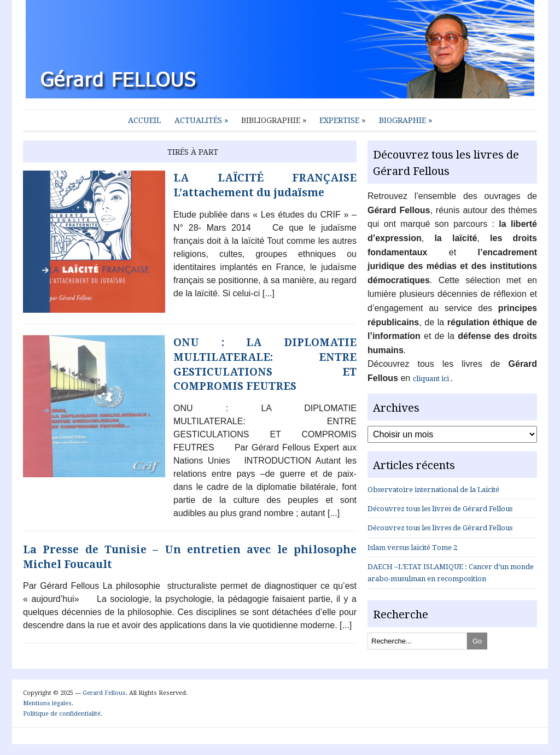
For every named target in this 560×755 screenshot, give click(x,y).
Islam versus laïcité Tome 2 (412, 548)
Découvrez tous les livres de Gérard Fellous (440, 509)
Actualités (201, 120)
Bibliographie (274, 120)
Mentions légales (47, 703)
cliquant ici (432, 379)
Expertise (342, 120)
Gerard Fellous (104, 693)
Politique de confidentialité (62, 714)
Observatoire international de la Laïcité (433, 490)
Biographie (406, 120)
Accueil (144, 120)
